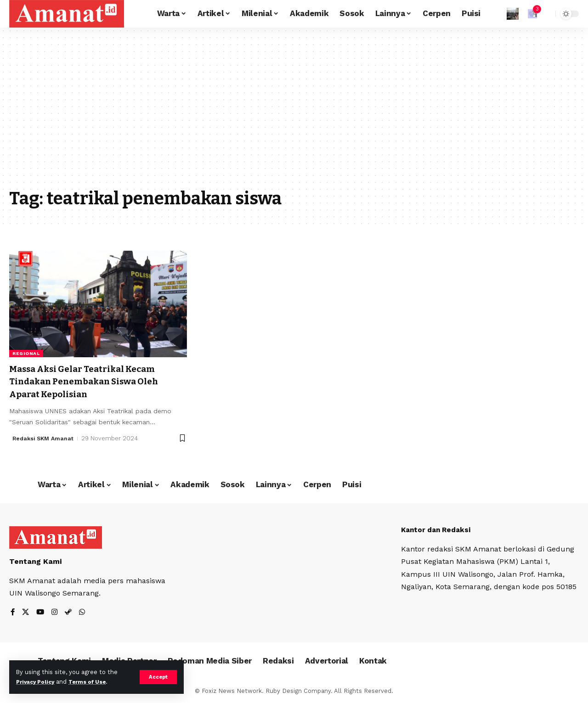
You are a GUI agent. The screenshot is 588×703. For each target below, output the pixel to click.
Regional (26, 353)
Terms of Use (95, 682)
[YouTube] (41, 613)
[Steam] (70, 613)
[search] (546, 14)
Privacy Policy (38, 682)
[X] (26, 613)
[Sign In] (513, 14)
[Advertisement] (294, 115)
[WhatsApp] (85, 613)
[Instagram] (56, 613)
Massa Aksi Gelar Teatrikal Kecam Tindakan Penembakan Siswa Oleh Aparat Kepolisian (94, 381)
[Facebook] (13, 613)
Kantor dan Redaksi (438, 529)
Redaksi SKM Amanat (45, 438)
